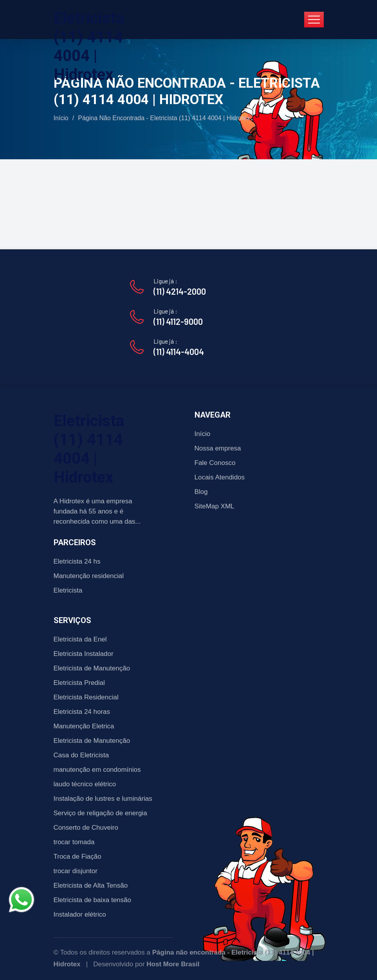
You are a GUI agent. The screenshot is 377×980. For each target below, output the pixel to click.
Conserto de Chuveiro (86, 828)
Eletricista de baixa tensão (92, 900)
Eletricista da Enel (80, 639)
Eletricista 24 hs (77, 561)
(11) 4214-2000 (180, 291)
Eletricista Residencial (86, 697)
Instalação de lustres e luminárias (103, 799)
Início (61, 118)
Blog (201, 492)
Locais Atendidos (220, 477)
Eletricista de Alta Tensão (91, 885)
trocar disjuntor (76, 871)
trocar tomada (74, 842)
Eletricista (68, 590)
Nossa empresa (218, 448)
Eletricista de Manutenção (92, 668)
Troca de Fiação (78, 857)
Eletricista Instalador (84, 654)
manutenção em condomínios (97, 770)
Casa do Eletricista (81, 755)
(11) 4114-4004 (179, 351)
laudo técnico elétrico (85, 784)
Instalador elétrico (80, 914)
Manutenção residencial (89, 576)
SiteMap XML (215, 506)
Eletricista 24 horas (82, 712)
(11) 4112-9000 (178, 321)
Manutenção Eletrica (84, 726)
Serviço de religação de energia (100, 813)
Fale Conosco (215, 463)
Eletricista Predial (79, 683)
